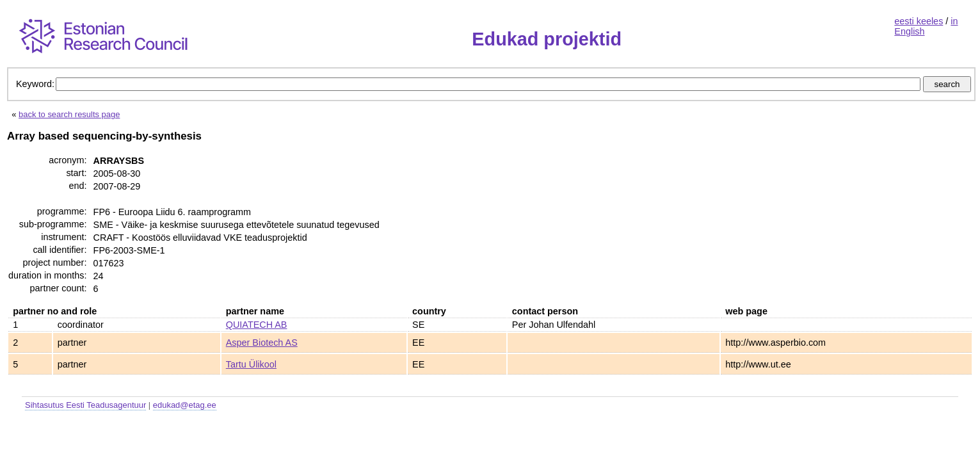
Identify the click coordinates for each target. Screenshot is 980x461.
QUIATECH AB (257, 325)
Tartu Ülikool (251, 364)
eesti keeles (919, 21)
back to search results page (69, 114)
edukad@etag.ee (185, 405)
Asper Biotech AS (262, 343)
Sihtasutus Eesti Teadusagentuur (85, 405)
